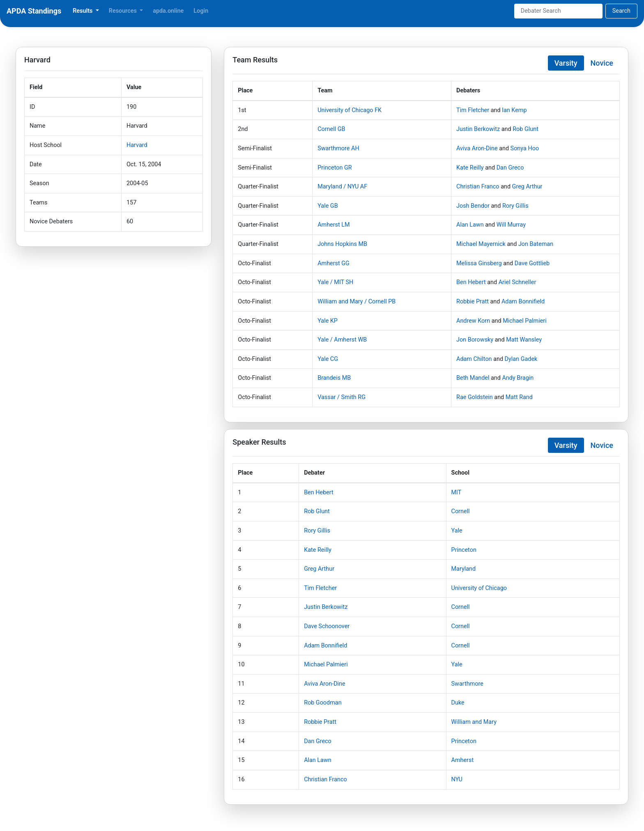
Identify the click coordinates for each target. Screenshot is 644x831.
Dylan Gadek (521, 359)
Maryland (464, 569)
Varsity (566, 63)
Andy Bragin (518, 378)
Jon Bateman (536, 244)
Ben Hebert (471, 282)
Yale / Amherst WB (342, 340)
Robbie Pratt (473, 302)
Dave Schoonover (327, 626)
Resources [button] (124, 11)
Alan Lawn (470, 225)
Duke (458, 703)
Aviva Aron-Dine (477, 148)
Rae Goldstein (475, 397)
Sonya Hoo (525, 148)
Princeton (464, 550)
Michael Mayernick (481, 244)
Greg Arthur (527, 187)
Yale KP (328, 321)
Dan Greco (510, 168)
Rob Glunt (526, 129)
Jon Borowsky (475, 340)
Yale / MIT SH (335, 282)
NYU (457, 779)
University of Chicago (479, 588)
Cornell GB (331, 129)
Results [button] (83, 11)
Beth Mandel (473, 378)
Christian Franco (478, 187)
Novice (602, 63)
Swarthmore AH (338, 148)
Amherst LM (333, 225)
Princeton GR (335, 168)
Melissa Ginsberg (479, 263)
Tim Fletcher (473, 110)
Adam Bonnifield (523, 302)
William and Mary (474, 722)
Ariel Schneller (517, 282)
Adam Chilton (474, 359)
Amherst (463, 760)
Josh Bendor (473, 206)
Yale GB (328, 206)
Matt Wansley (524, 340)
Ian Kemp (514, 110)
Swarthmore (467, 684)
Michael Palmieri (525, 321)
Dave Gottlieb (532, 263)
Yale (457, 531)
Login (201, 11)
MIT (457, 492)
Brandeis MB (334, 378)
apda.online (168, 11)
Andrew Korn (473, 321)
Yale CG (328, 359)
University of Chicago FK (350, 110)
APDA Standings (34, 11)
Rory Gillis (515, 206)
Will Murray (511, 225)
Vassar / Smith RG (342, 397)
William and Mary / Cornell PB (356, 302)
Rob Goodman (323, 703)
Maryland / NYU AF (342, 187)
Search (621, 11)
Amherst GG (333, 263)
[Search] (558, 11)
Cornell (461, 511)
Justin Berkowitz (478, 129)
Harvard (137, 145)
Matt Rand (519, 397)
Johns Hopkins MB (342, 244)
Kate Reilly (470, 168)
